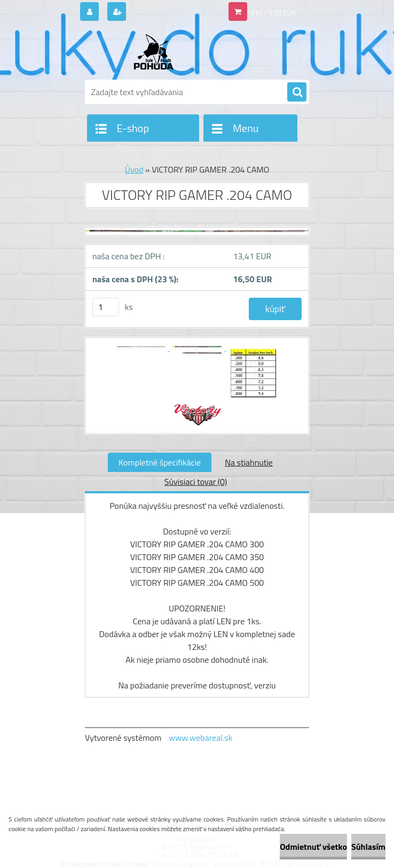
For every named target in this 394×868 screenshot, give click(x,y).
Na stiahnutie (249, 462)
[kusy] (106, 307)
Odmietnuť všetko (313, 847)
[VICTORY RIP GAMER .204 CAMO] (197, 236)
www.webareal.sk (201, 738)
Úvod (134, 169)
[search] (297, 92)
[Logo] (158, 52)
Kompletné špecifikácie (160, 462)
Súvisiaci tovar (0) (196, 482)
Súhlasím (368, 847)
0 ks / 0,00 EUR (273, 13)
